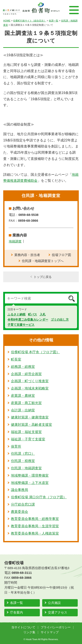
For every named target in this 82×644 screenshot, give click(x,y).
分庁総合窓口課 (23, 504)
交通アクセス (58, 612)
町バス (33, 314)
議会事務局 (19, 490)
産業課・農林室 (23, 396)
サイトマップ (50, 632)
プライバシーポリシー (56, 627)
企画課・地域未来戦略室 (30, 388)
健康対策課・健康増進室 (30, 417)
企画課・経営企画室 (26, 374)
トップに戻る (43, 277)
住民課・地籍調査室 (26, 468)
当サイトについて (23, 627)
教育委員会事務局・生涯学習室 (35, 526)
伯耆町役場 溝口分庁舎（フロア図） (39, 497)
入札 (43, 314)
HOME (7, 21)
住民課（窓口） (23, 454)
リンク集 (29, 632)
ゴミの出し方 (60, 320)
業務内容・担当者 (27, 255)
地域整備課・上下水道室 (30, 483)
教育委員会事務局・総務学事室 (35, 519)
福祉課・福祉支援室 (26, 432)
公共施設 (54, 603)
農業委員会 (19, 512)
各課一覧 (54, 21)
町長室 (16, 359)
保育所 (16, 446)
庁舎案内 (16, 612)
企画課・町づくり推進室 (30, 381)
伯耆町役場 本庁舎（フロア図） (35, 352)
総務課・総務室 (23, 367)
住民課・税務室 (23, 461)
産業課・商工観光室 (26, 403)
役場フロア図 (61, 255)
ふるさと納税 (16, 314)
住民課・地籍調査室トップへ (43, 261)
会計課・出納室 (23, 410)
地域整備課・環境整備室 (30, 475)
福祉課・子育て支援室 (28, 439)
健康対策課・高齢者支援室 (31, 425)
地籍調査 (15, 241)
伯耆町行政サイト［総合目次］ (30, 21)
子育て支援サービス (21, 325)
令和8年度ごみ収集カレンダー (28, 320)
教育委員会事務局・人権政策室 (35, 533)
